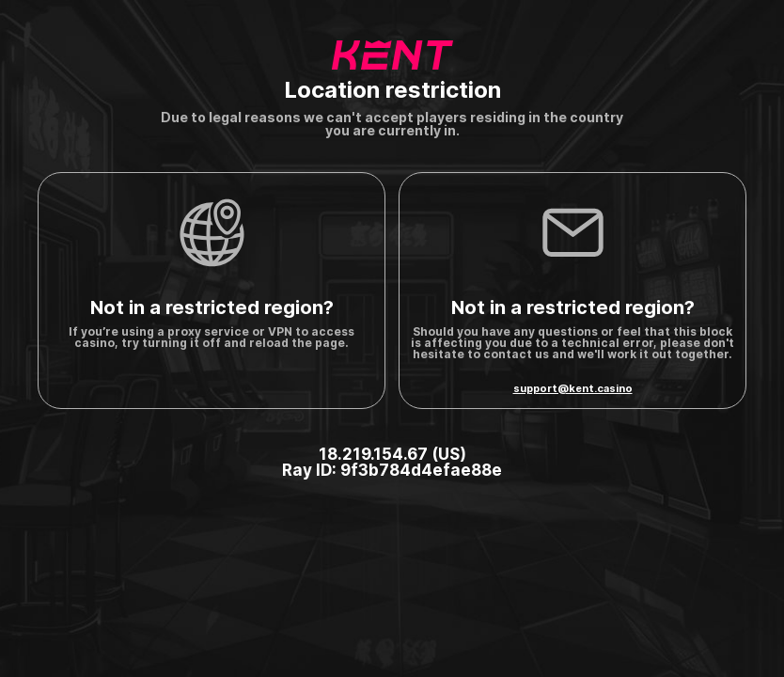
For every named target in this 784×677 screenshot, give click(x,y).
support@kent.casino (573, 388)
